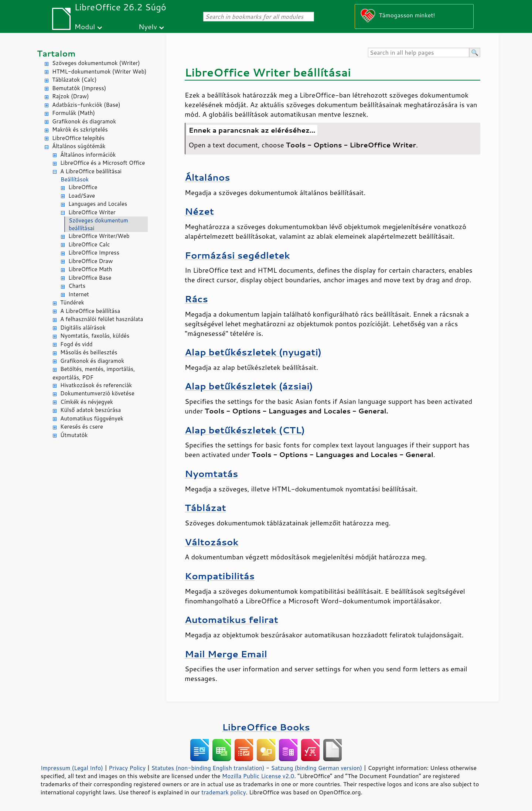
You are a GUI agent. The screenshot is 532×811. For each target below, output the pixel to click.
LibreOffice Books (266, 727)
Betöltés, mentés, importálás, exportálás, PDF (94, 373)
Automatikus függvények (92, 418)
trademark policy (224, 792)
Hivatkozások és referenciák (96, 385)
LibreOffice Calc (89, 244)
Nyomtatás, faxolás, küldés (95, 336)
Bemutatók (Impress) (79, 88)
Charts (77, 286)
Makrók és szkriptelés (80, 130)
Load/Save (82, 196)
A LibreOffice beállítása (90, 311)
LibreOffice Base (90, 278)
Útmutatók (74, 435)
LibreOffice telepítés (78, 138)
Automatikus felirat (231, 619)
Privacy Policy (127, 768)
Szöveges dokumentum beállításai (98, 224)
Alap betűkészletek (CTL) (245, 430)
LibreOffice (83, 187)
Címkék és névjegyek (87, 402)
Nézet (199, 211)
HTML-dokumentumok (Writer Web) (99, 71)
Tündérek (72, 302)
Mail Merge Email (226, 654)
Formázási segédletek (237, 255)
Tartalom (56, 53)
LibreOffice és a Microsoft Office (103, 163)
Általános (207, 177)
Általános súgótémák (79, 146)
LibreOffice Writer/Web (99, 236)
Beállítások (75, 179)
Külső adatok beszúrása (91, 410)
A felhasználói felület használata (102, 319)
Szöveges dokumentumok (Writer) (96, 63)
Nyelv (148, 26)
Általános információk (88, 155)
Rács (196, 299)
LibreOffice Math (90, 269)
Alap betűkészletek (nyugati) (253, 352)
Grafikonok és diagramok (84, 121)
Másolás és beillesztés (89, 352)
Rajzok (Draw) (71, 96)
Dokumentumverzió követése (97, 393)
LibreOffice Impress (94, 253)
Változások (212, 542)
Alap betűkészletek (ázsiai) (249, 386)
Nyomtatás (211, 473)
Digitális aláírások (83, 328)
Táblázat (205, 507)
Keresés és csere (82, 427)
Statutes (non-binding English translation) (208, 768)
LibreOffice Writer (92, 212)
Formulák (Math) (74, 113)
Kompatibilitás (220, 576)
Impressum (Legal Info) (72, 768)
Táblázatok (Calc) (74, 80)
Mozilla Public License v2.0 (258, 776)
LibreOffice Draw (91, 261)
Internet (79, 294)
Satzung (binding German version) (317, 768)
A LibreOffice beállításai (91, 171)
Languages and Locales (98, 204)
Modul (85, 26)
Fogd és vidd (76, 344)
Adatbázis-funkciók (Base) (86, 105)
